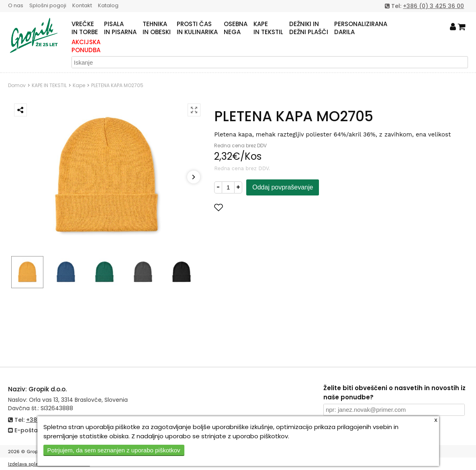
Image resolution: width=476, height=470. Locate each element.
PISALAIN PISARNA (120, 28)
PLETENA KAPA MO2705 (117, 85)
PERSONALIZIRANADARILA (361, 28)
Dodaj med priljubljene (258, 207)
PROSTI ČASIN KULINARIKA (197, 28)
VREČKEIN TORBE (85, 28)
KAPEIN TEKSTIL (268, 28)
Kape (79, 85)
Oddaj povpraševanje (283, 187)
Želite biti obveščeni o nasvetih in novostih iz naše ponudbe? (394, 393)
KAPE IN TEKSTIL (49, 85)
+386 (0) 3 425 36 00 (433, 6)
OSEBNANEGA (236, 28)
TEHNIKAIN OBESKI (157, 28)
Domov (17, 85)
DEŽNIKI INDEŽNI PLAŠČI (309, 28)
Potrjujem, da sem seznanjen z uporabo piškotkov (114, 450)
